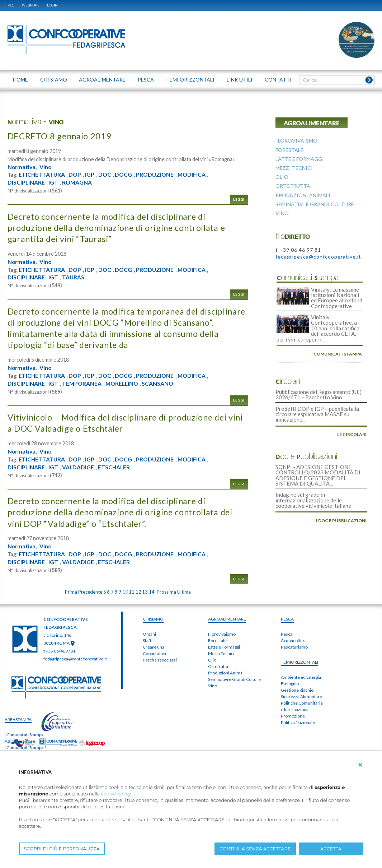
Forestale (217, 640)
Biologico (290, 684)
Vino (47, 167)
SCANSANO (161, 384)
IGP (91, 175)
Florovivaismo (222, 634)
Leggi (239, 199)
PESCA (287, 619)
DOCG (125, 175)
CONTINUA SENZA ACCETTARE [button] (255, 849)
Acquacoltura (294, 640)
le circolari (352, 433)
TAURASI (74, 277)
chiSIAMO (153, 619)
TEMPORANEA (82, 384)
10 (125, 592)
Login (52, 5)
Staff (147, 640)
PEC (11, 5)
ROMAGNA (78, 182)
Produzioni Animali (226, 673)
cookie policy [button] (116, 794)
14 (152, 592)
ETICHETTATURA (42, 175)
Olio (212, 660)
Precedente (90, 592)
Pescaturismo (294, 647)
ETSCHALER (115, 467)
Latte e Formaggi (224, 647)
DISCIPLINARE (26, 182)
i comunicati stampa (337, 353)
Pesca (287, 634)
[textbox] (334, 80)
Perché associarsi (160, 660)
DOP (76, 175)
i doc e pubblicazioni (341, 518)
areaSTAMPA (18, 720)
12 (138, 592)
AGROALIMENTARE (227, 619)
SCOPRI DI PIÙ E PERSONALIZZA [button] (62, 849)
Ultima (184, 592)
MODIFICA (195, 175)
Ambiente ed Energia (301, 677)
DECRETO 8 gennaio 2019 (61, 136)
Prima (71, 592)
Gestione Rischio (297, 690)
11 (132, 592)
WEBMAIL (30, 5)
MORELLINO (124, 384)
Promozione (293, 716)
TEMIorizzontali (300, 662)
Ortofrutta (218, 666)
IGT (54, 182)
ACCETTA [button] (331, 849)
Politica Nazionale (298, 722)
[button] (360, 765)
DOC (106, 175)
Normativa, (23, 167)
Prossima (166, 592)
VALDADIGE (79, 467)
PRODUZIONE (157, 175)
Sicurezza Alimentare (301, 697)
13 (145, 592)
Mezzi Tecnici (221, 653)
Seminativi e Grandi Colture (234, 679)
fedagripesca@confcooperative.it (318, 257)
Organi (149, 634)
